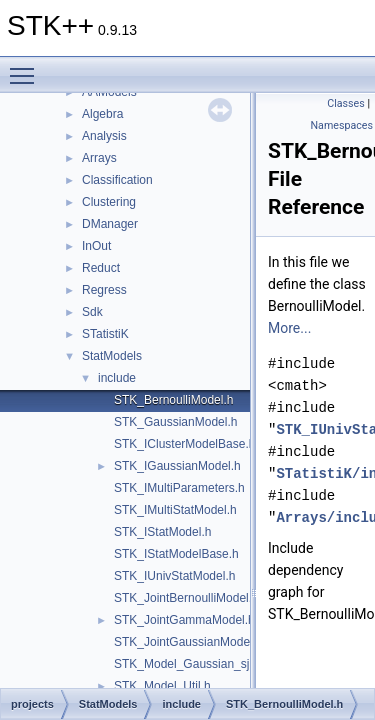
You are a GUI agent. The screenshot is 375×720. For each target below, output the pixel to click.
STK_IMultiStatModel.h (175, 510)
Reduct (101, 268)
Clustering (109, 202)
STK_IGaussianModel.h (177, 466)
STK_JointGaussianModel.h (188, 642)
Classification (117, 180)
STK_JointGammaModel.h (184, 620)
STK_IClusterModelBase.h (184, 444)
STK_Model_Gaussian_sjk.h (189, 664)
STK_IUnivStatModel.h (174, 576)
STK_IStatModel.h (162, 532)
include (117, 378)
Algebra (102, 114)
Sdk (92, 312)
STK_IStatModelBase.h (176, 554)
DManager (110, 224)
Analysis (104, 136)
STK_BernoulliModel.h (173, 400)
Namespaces (342, 125)
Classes (345, 103)
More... (289, 328)
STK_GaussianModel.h (175, 422)
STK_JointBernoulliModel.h (186, 598)
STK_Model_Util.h (162, 686)
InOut (96, 246)
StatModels (112, 356)
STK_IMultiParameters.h (179, 488)
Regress (104, 290)
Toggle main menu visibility (27, 67)
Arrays (99, 158)
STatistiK (105, 334)
